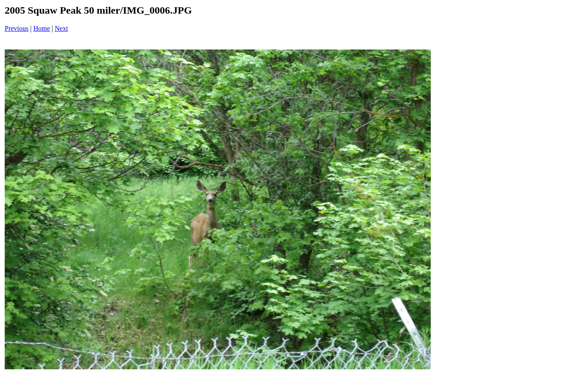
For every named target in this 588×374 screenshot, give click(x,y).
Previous (17, 28)
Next (62, 28)
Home (42, 28)
